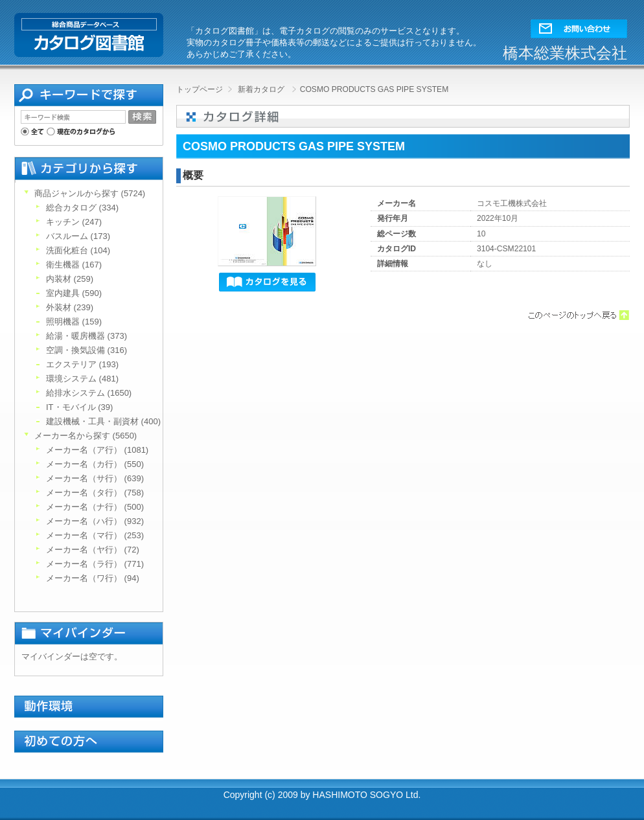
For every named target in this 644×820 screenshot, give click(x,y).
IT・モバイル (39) (79, 407)
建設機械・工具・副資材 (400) (103, 421)
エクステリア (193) (82, 364)
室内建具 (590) (74, 293)
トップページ (200, 89)
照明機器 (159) (74, 322)
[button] (579, 26)
